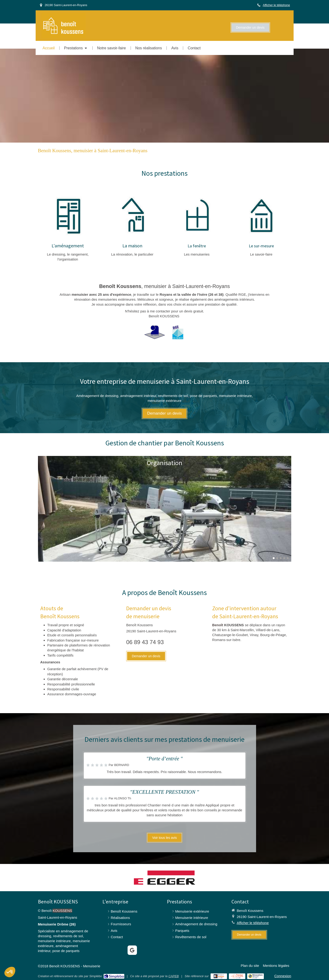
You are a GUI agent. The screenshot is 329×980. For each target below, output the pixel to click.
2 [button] (277, 558)
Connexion (283, 976)
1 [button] (274, 558)
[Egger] (164, 878)
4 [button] (284, 558)
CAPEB (174, 976)
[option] (165, 509)
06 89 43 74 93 (145, 642)
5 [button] (288, 558)
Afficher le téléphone (276, 5)
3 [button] (281, 558)
